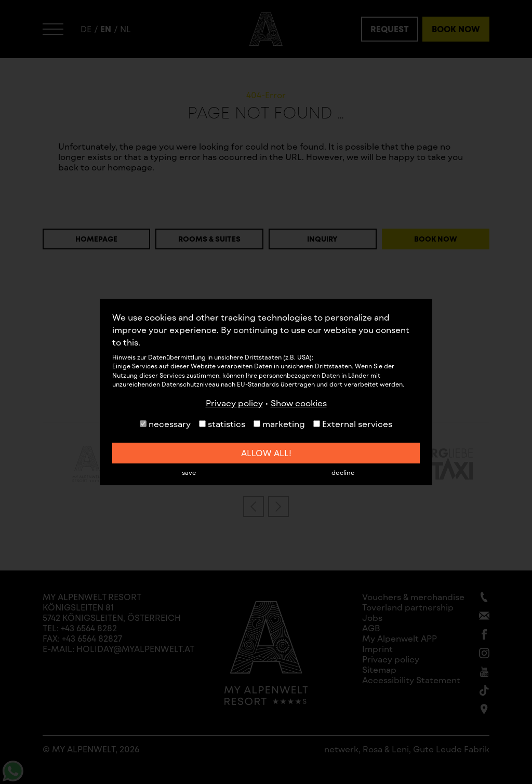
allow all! (266, 453)
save (189, 472)
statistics (222, 424)
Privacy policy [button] (234, 403)
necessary (165, 424)
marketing (279, 424)
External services (353, 424)
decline (343, 472)
